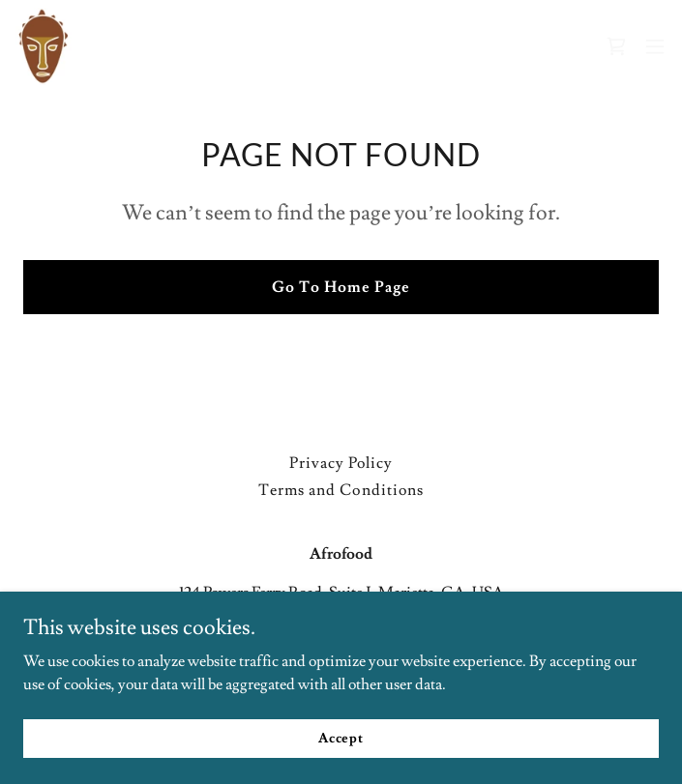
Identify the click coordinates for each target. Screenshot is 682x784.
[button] (655, 46)
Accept (341, 738)
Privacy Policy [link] (341, 463)
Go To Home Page (341, 287)
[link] (44, 46)
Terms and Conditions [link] (341, 490)
